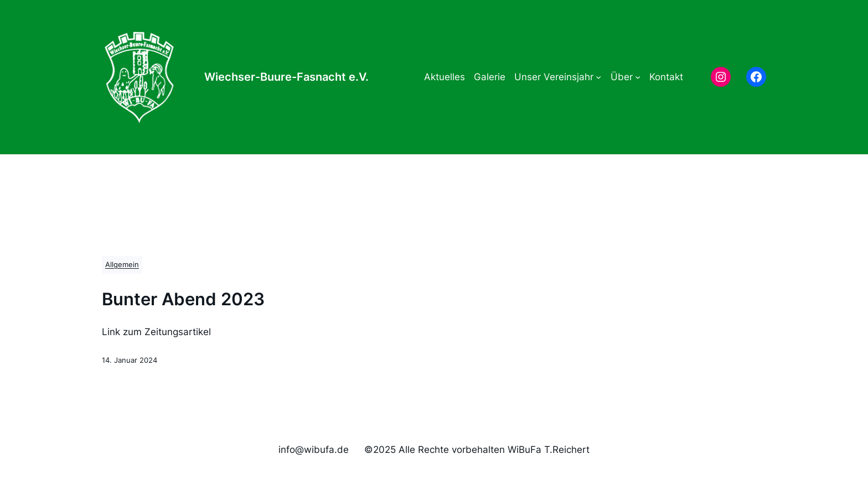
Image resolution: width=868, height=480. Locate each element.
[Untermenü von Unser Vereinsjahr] (598, 77)
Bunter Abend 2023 (183, 299)
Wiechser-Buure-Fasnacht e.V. (286, 77)
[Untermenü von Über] (638, 77)
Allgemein (122, 265)
